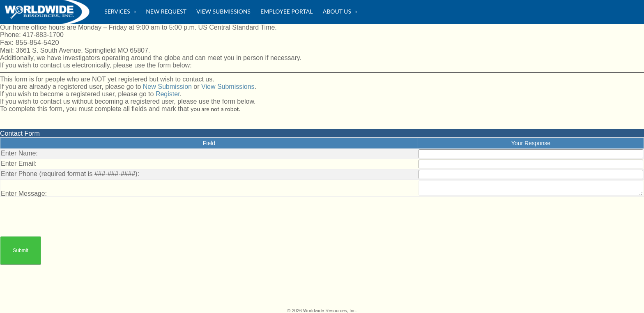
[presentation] (62, 213)
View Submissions (228, 87)
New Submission (167, 87)
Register (168, 94)
